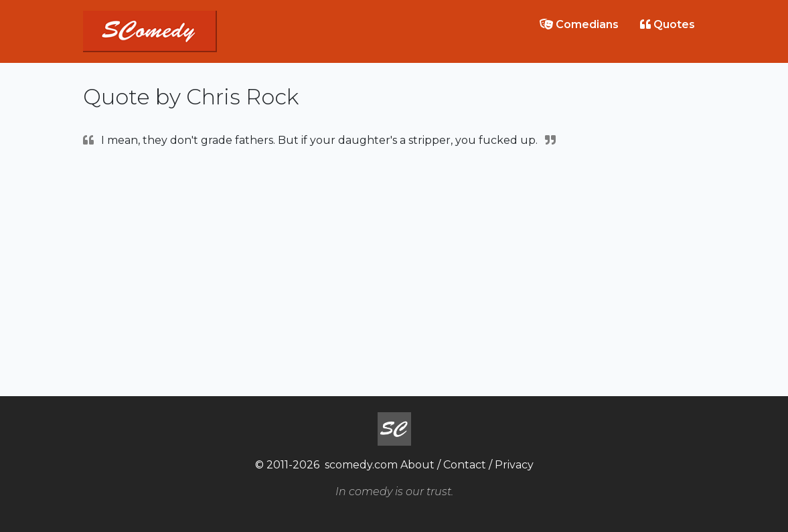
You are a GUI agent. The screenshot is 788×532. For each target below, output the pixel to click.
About (417, 465)
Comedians (579, 24)
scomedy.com (361, 465)
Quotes (667, 24)
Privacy (514, 465)
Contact (465, 465)
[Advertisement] (394, 270)
